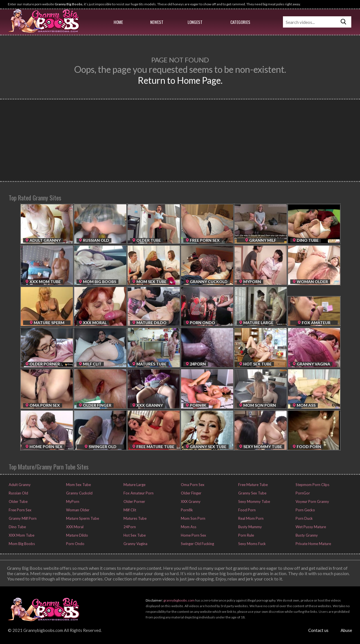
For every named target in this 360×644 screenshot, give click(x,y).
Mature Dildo (77, 535)
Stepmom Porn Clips (312, 485)
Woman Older (77, 510)
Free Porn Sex (20, 510)
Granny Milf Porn (22, 518)
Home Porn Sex (193, 535)
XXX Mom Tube (21, 535)
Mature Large (134, 485)
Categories (240, 22)
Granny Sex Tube (252, 493)
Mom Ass (188, 527)
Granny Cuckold (79, 493)
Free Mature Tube (253, 485)
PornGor (302, 493)
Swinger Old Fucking (197, 544)
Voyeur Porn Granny (312, 501)
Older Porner (134, 501)
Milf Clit (129, 510)
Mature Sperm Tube (82, 518)
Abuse (346, 630)
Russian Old (18, 493)
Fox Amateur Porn (138, 493)
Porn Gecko (305, 510)
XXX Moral (74, 527)
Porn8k (186, 510)
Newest (157, 22)
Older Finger (191, 493)
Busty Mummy (250, 527)
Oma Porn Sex (192, 485)
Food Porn (247, 510)
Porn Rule (246, 535)
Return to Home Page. (180, 80)
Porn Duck (304, 518)
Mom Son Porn (193, 518)
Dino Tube (17, 527)
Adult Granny (19, 485)
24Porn (129, 527)
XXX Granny (190, 501)
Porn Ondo (75, 544)
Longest (195, 22)
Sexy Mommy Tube (254, 501)
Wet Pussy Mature (310, 527)
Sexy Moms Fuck (252, 544)
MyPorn (72, 501)
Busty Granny (306, 535)
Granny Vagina (135, 544)
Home (118, 22)
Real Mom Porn (250, 518)
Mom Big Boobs (21, 544)
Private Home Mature (313, 544)
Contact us (318, 630)
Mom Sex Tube (78, 485)
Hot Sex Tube (134, 535)
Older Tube (18, 501)
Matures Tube (135, 518)
